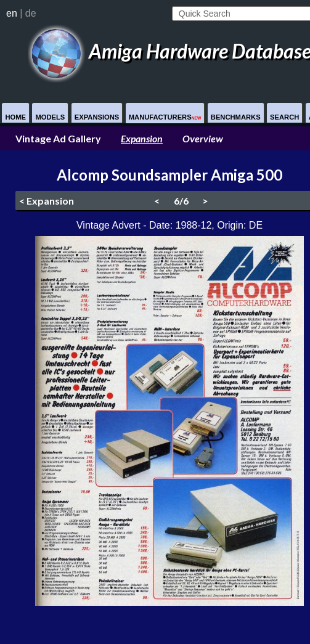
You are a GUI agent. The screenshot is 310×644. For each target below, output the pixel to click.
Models (50, 117)
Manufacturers (165, 117)
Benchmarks (236, 117)
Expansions (97, 117)
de (31, 13)
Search (284, 117)
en (12, 13)
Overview (203, 138)
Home (15, 117)
